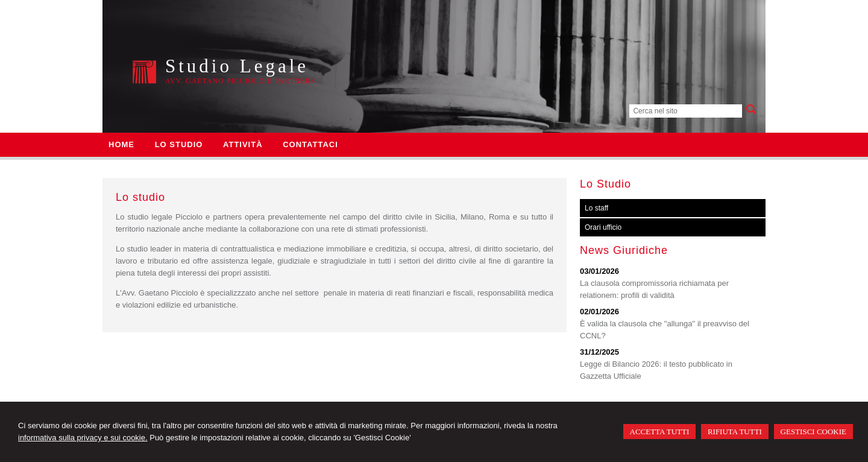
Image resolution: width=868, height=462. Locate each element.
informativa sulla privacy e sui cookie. (83, 438)
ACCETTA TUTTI (660, 432)
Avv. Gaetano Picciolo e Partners (240, 81)
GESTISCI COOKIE (813, 432)
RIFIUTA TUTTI (735, 432)
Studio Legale (237, 66)
